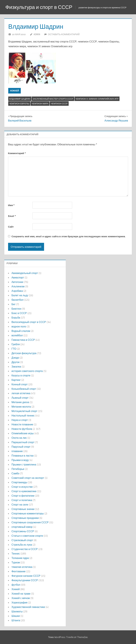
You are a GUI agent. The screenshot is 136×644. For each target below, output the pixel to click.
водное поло (19, 326)
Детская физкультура (24, 353)
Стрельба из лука (22, 545)
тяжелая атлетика (22, 567)
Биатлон (16, 309)
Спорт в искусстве (22, 487)
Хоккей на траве (21, 594)
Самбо (16, 473)
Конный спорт (20, 384)
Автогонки (17, 282)
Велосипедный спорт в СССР (29, 322)
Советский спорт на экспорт (28, 478)
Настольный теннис (23, 415)
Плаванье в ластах (23, 456)
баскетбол (18, 300)
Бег (14, 304)
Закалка (16, 367)
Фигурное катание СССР (26, 576)
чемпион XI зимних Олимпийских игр (97, 99)
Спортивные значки (23, 509)
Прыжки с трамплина (24, 464)
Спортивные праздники (25, 518)
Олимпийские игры (23, 433)
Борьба (16, 318)
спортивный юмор (22, 527)
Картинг (16, 380)
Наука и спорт (20, 420)
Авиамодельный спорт (25, 273)
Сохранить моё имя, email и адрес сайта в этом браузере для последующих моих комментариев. (69, 236)
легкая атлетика (21, 393)
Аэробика (17, 291)
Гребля (16, 344)
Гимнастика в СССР (23, 340)
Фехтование (19, 571)
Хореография (19, 602)
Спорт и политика (22, 500)
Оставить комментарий (64, 34)
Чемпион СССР (59, 104)
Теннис (16, 554)
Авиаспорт (18, 277)
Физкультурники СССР (25, 580)
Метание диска (20, 402)
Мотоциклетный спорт (24, 411)
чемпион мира (40, 104)
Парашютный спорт (23, 442)
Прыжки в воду (20, 460)
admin (37, 34)
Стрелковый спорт (22, 540)
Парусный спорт (21, 447)
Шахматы (17, 611)
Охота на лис (19, 438)
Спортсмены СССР (23, 531)
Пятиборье (18, 469)
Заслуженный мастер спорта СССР (53, 99)
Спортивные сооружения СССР (30, 522)
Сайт (11, 227)
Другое (16, 362)
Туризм (16, 562)
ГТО (14, 349)
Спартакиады (19, 482)
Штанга (16, 620)
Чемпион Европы (19, 104)
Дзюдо (15, 358)
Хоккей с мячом (21, 598)
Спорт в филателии (23, 496)
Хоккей (14, 91)
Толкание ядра (20, 558)
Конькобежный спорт (24, 389)
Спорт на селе (20, 505)
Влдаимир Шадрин (20, 99)
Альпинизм (18, 286)
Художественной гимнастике (28, 607)
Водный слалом (21, 331)
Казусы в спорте (21, 375)
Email (12, 216)
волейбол (17, 335)
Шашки (16, 616)
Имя (11, 205)
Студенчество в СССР (25, 549)
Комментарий (17, 153)
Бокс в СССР (19, 313)
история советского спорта (27, 371)
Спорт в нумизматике (24, 491)
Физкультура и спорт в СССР (39, 7)
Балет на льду (20, 295)
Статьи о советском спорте (27, 536)
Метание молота (21, 407)
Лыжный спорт (20, 398)
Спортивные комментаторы (28, 513)
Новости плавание (22, 424)
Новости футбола (22, 429)
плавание (17, 451)
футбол (16, 585)
